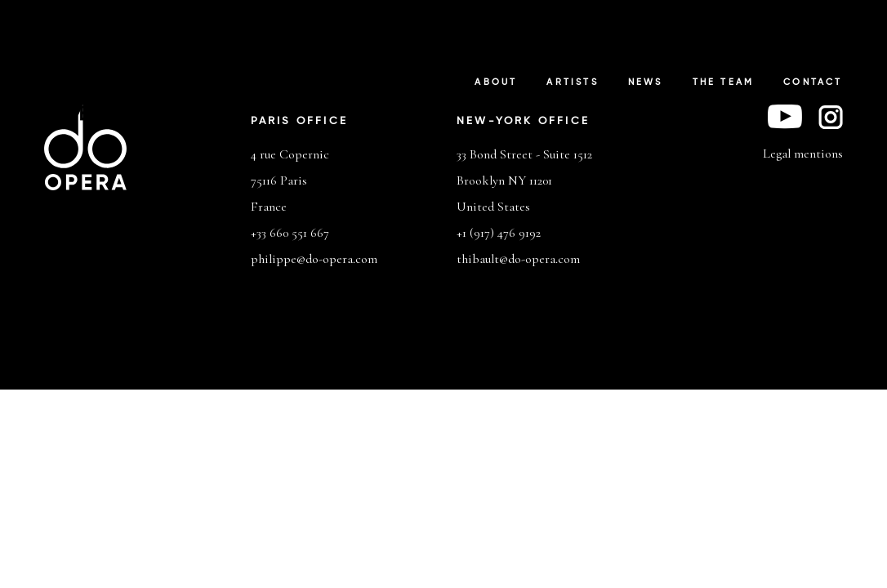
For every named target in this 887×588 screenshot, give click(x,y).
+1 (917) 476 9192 (499, 233)
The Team (724, 82)
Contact (813, 82)
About (496, 82)
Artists (572, 82)
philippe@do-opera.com (314, 259)
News (646, 82)
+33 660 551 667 (290, 233)
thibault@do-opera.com (518, 259)
